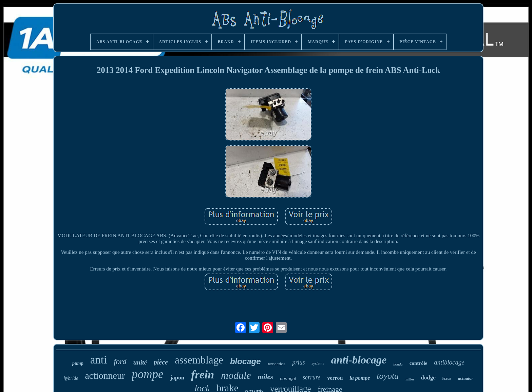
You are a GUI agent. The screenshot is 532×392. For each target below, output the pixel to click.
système (318, 363)
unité (140, 362)
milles (410, 379)
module (236, 375)
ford (120, 362)
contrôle (418, 363)
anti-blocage (359, 360)
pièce (161, 362)
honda (398, 364)
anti (99, 360)
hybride (71, 378)
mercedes (277, 364)
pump (78, 363)
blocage (245, 361)
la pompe (360, 378)
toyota (388, 376)
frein (203, 375)
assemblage (199, 360)
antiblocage (449, 362)
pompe (147, 374)
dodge (428, 378)
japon (177, 378)
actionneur (105, 376)
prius (298, 362)
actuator (466, 378)
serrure (311, 377)
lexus (447, 378)
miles (266, 377)
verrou (335, 378)
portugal (288, 379)
